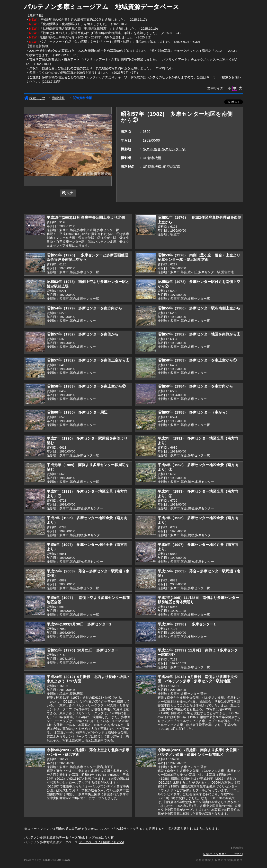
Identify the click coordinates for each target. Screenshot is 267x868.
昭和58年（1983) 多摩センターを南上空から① (197, 360)
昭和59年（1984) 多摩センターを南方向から (195, 386)
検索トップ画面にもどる (96, 837)
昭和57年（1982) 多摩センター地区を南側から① (199, 334)
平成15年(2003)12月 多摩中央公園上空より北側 (86, 217)
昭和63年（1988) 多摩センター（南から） (193, 412)
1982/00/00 (151, 140)
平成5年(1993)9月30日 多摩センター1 (79, 624)
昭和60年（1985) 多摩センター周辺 (77, 412)
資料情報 (58, 98)
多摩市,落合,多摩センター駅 (164, 149)
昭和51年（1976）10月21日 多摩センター (82, 650)
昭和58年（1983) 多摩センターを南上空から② (86, 386)
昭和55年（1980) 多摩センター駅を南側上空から (199, 308)
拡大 (68, 193)
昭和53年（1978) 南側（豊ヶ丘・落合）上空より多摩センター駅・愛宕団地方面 (199, 257)
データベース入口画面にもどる (101, 842)
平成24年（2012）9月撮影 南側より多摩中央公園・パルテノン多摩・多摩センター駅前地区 (198, 679)
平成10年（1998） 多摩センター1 (187, 624)
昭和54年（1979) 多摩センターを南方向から (84, 308)
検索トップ (35, 98)
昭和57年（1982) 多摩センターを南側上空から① (88, 360)
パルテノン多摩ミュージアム (223, 854)
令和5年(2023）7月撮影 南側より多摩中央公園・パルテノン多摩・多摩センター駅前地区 (199, 752)
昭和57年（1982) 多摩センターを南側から (83, 334)
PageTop (238, 848)
